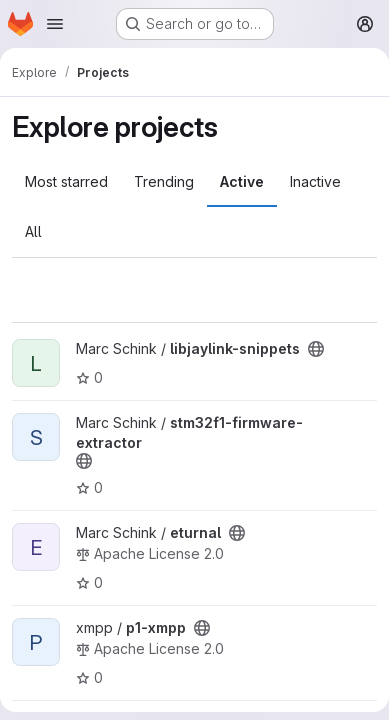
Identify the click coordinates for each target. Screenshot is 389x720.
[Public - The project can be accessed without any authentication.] (316, 349)
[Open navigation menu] (55, 24)
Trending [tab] (164, 181)
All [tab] (33, 231)
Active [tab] (242, 181)
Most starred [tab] (66, 181)
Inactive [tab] (315, 181)
